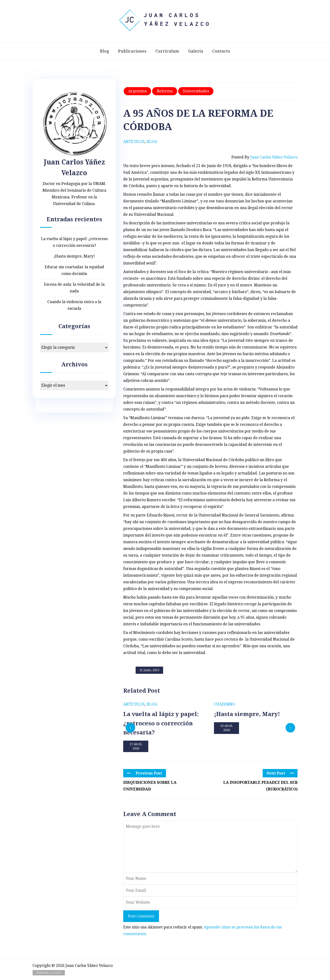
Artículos (134, 142)
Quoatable (55, 973)
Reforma (165, 91)
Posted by (264, 157)
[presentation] (130, 728)
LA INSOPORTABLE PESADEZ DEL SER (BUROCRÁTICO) (260, 786)
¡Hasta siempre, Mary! (74, 256)
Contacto (221, 51)
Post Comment (141, 916)
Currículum (167, 51)
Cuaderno (225, 704)
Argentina (137, 91)
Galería (196, 51)
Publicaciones (132, 51)
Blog (105, 51)
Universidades (196, 91)
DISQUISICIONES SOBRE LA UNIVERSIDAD (150, 786)
